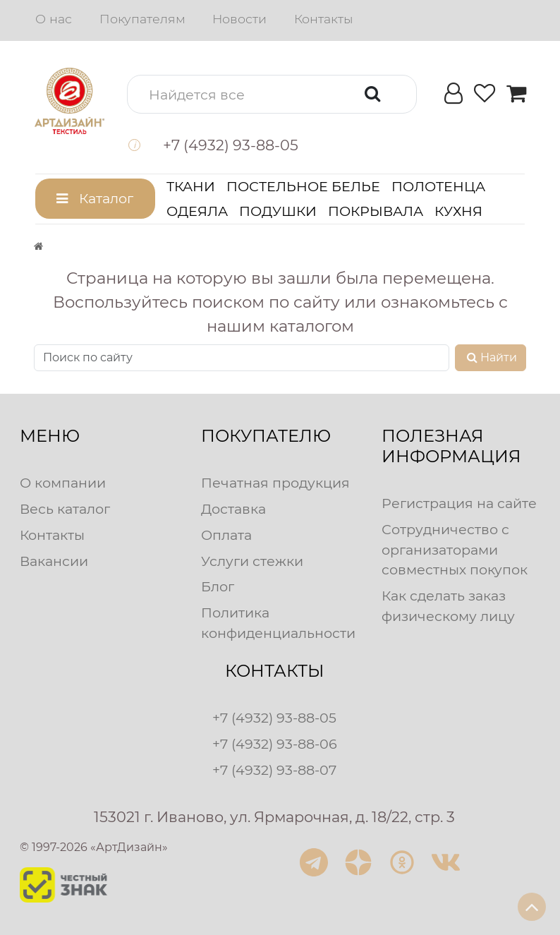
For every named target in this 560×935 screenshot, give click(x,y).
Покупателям (142, 19)
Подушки (278, 211)
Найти (491, 357)
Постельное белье (303, 186)
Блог (218, 586)
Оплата (226, 535)
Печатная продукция (275, 483)
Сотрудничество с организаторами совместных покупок (455, 550)
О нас (54, 19)
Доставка (233, 509)
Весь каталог (65, 509)
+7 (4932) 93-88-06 (275, 744)
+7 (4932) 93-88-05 (274, 718)
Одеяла (197, 211)
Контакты (323, 19)
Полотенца (438, 186)
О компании (63, 483)
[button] (272, 94)
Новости (239, 19)
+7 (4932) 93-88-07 (274, 770)
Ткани (191, 186)
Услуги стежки (252, 561)
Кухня (458, 211)
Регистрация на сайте (459, 503)
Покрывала (376, 211)
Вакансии (54, 561)
